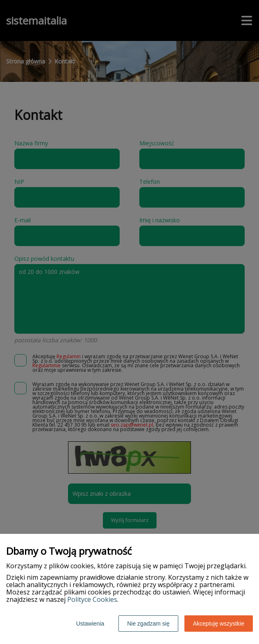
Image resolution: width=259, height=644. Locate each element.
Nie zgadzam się (148, 624)
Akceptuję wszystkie (219, 624)
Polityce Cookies (92, 599)
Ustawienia (90, 624)
